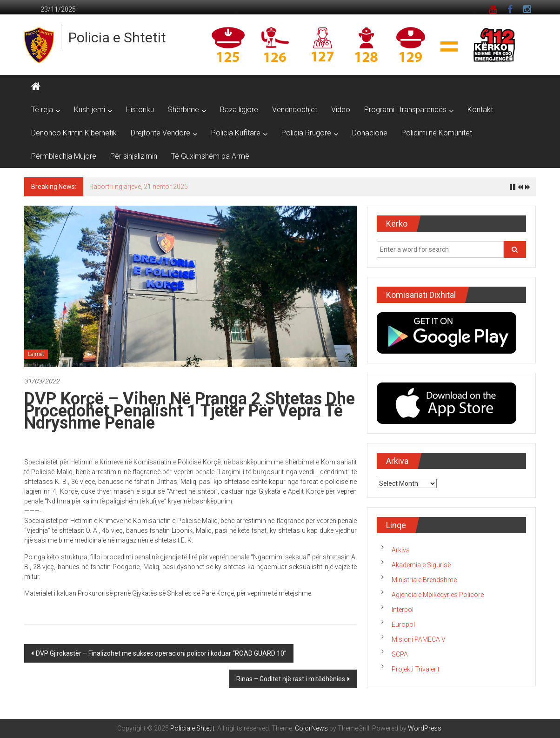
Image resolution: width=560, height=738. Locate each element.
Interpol (403, 610)
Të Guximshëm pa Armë (210, 156)
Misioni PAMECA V (419, 639)
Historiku (140, 110)
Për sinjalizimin (134, 156)
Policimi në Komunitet (437, 133)
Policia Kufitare (236, 133)
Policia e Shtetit (117, 37)
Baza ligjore (239, 110)
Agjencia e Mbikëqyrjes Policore (438, 595)
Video (341, 110)
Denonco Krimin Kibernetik (74, 133)
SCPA (400, 654)
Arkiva (401, 550)
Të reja (42, 110)
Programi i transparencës (405, 110)
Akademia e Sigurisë (421, 565)
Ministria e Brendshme (424, 580)
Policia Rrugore (306, 133)
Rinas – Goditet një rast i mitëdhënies (291, 679)
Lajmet (36, 354)
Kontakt (480, 110)
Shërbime (183, 110)
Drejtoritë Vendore (160, 133)
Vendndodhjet (295, 110)
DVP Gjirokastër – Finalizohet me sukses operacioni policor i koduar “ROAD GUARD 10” (161, 653)
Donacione (370, 133)
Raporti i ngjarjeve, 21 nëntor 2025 (139, 187)
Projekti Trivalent (416, 669)
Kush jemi (90, 110)
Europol (403, 624)
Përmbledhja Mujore (64, 156)
